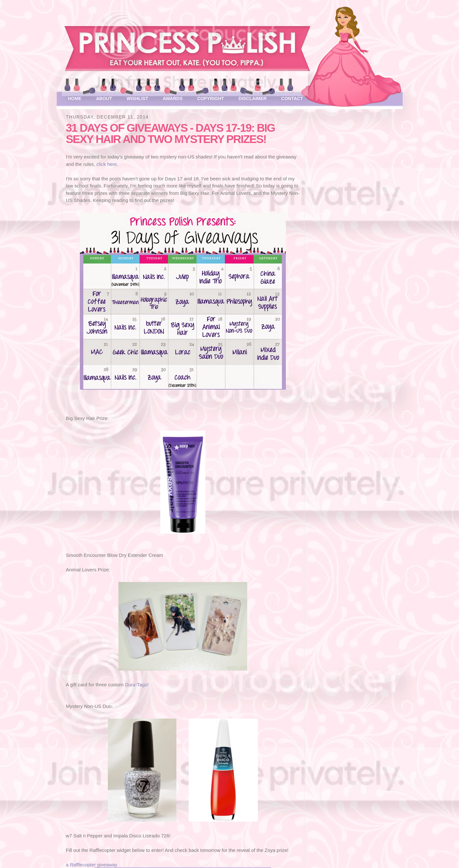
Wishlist (138, 99)
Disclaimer (253, 99)
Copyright (211, 99)
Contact (292, 99)
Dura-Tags (136, 685)
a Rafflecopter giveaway (92, 865)
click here (107, 164)
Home (75, 99)
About (104, 99)
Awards (173, 99)
